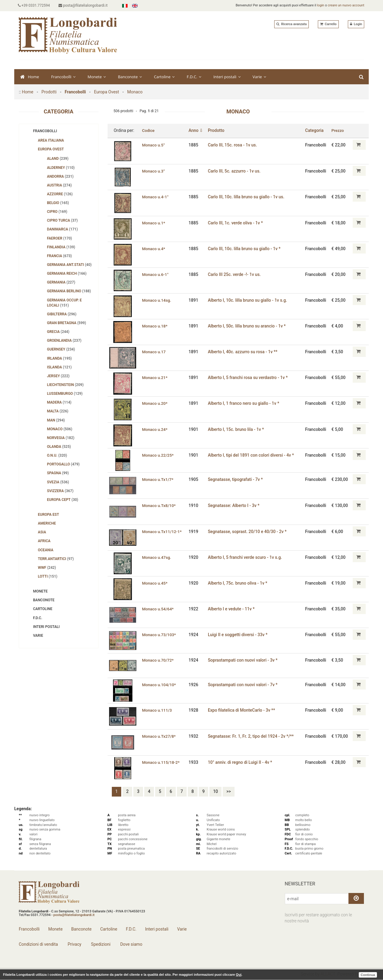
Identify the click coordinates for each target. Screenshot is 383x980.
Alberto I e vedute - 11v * (232, 609)
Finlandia (61, 247)
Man (56, 420)
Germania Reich (67, 274)
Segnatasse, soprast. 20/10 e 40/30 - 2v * (248, 532)
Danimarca (62, 229)
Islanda (59, 367)
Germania (61, 282)
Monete (97, 77)
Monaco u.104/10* (160, 684)
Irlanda (59, 358)
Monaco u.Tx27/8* (160, 736)
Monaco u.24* (155, 429)
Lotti (48, 576)
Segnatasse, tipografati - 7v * (236, 479)
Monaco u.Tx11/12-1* (163, 532)
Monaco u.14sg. (157, 300)
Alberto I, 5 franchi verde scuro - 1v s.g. (246, 557)
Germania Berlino (69, 291)
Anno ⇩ (197, 130)
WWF (47, 568)
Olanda (59, 447)
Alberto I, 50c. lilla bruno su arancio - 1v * (248, 326)
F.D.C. (194, 77)
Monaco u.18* (155, 326)
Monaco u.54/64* (158, 609)
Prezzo (338, 130)
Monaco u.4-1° (156, 196)
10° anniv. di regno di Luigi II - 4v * (241, 762)
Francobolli (63, 77)
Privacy (74, 944)
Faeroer (60, 238)
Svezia (58, 482)
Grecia (58, 332)
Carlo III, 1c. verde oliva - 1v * (237, 223)
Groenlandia (64, 341)
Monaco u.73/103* (160, 635)
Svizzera (60, 491)
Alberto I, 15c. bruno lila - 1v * (237, 429)
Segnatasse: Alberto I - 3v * (235, 505)
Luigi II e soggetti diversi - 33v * (239, 635)
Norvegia (61, 438)
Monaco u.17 (154, 352)
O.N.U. (57, 455)
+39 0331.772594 (35, 5)
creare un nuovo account (346, 5)
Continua (368, 975)
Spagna (58, 473)
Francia (59, 256)
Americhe (47, 523)
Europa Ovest (107, 92)
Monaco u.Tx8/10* (160, 505)
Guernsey (61, 349)
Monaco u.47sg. (157, 557)
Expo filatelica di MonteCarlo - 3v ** (243, 710)
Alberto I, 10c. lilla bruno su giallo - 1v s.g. (249, 300)
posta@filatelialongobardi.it (85, 5)
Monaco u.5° (154, 145)
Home (30, 77)
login (321, 5)
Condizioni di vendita (38, 944)
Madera (59, 402)
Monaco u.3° (154, 171)
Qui (238, 975)
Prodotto (217, 130)
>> (229, 791)
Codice (148, 130)
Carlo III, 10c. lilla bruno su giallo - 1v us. (247, 196)
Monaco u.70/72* (158, 660)
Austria (59, 185)
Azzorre (60, 194)
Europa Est (48, 515)
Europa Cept (63, 500)
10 (215, 791)
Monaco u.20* (155, 403)
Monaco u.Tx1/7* (158, 479)
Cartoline (164, 77)
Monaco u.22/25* (158, 455)
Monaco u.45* (155, 583)
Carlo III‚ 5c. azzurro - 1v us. (235, 171)
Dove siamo (131, 944)
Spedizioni (100, 944)
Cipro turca (62, 220)
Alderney (61, 168)
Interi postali (227, 77)
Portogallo (63, 464)
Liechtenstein (65, 385)
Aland (58, 159)
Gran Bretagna (67, 323)
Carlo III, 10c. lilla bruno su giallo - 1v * (245, 249)
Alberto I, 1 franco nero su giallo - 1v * (245, 403)
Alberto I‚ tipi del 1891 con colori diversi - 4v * (252, 455)
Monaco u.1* (154, 223)
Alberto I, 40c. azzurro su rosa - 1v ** (244, 352)
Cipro (57, 212)
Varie (259, 77)
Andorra (60, 176)
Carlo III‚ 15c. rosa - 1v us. (234, 145)
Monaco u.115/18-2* (162, 762)
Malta (58, 411)
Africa (44, 541)
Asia (42, 532)
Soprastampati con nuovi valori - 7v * (244, 684)
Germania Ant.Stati (69, 265)
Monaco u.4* (154, 249)
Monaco (135, 92)
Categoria (315, 130)
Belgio (58, 203)
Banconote (130, 77)
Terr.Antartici (56, 559)
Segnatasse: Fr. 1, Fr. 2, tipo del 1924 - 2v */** (252, 736)
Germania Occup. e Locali (64, 303)
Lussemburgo (65, 394)
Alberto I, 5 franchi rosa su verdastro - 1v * (249, 378)
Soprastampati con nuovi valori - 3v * (244, 660)
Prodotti (49, 92)
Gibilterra (62, 314)
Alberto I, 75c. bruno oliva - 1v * (239, 583)
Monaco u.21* (155, 378)
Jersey (58, 376)
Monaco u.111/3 (157, 710)
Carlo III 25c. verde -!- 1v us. (236, 274)
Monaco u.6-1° (156, 274)
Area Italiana (51, 140)
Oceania (46, 550)
